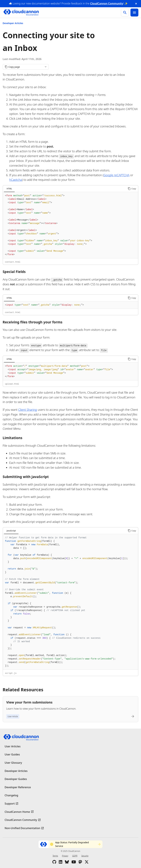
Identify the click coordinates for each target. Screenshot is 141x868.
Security (85, 856)
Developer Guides (16, 779)
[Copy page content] (26, 67)
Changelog (11, 795)
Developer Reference (18, 787)
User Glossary (13, 763)
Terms (55, 856)
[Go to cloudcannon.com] (21, 13)
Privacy (65, 856)
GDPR (75, 856)
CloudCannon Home (17, 812)
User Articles (13, 746)
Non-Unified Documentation (22, 828)
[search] (125, 13)
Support (10, 804)
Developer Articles (13, 23)
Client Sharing (28, 410)
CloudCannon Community (107, 3)
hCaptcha (16, 180)
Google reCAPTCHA (116, 175)
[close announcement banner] (136, 4)
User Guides (12, 754)
